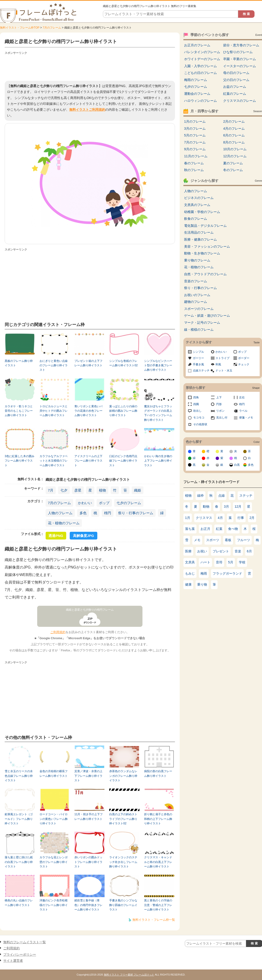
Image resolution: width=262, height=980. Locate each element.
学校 (242, 562)
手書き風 (198, 364)
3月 (226, 507)
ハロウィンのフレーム (200, 101)
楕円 (108, 513)
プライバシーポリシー (20, 954)
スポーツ (213, 540)
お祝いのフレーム (197, 295)
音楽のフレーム (196, 281)
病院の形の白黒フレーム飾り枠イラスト (158, 773)
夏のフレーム (233, 163)
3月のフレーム (195, 128)
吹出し (197, 411)
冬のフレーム (233, 170)
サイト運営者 (13, 961)
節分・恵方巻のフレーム (241, 45)
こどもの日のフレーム (200, 73)
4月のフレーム (234, 128)
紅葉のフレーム (235, 94)
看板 (228, 540)
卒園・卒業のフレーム (240, 59)
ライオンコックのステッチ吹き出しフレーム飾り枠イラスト (123, 862)
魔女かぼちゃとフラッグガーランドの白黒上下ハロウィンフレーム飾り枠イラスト (158, 413)
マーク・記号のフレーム (202, 323)
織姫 (138, 490)
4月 (220, 518)
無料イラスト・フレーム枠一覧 (154, 920)
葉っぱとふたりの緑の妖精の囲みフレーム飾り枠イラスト (123, 411)
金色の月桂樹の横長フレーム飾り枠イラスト (54, 773)
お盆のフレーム (235, 87)
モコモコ (199, 418)
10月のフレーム (235, 149)
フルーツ (244, 540)
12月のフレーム (235, 156)
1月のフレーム (195, 121)
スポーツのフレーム (199, 309)
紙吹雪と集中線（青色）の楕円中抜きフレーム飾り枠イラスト (88, 905)
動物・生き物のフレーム (202, 253)
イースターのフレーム (240, 66)
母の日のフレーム (236, 73)
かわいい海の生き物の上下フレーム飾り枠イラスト (158, 461)
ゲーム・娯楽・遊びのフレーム (207, 316)
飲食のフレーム (196, 219)
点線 (222, 496)
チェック (244, 364)
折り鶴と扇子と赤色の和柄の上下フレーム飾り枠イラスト (158, 819)
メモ (197, 540)
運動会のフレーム (197, 94)
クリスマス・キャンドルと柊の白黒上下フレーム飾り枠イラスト (158, 862)
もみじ (190, 573)
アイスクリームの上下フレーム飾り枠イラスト (88, 461)
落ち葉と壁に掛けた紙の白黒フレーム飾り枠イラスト (19, 862)
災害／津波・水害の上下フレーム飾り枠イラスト (88, 776)
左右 (242, 397)
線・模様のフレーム (199, 330)
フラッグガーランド (227, 573)
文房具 (190, 562)
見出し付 (222, 418)
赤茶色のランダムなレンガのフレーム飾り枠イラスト (123, 776)
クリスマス (204, 518)
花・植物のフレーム (64, 523)
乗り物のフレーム (197, 260)
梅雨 (204, 573)
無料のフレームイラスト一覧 (25, 942)
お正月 (205, 529)
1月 (188, 518)
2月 (252, 518)
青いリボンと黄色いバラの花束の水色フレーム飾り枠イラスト (88, 411)
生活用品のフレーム (199, 232)
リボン (220, 411)
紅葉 (219, 529)
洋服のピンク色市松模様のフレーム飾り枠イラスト (54, 905)
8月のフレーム (234, 142)
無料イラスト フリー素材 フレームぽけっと (129, 975)
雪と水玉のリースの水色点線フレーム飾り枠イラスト (19, 776)
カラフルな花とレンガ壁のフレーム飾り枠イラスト (54, 862)
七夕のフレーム (129, 503)
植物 (102, 490)
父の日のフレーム (236, 80)
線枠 (200, 496)
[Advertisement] (90, 67)
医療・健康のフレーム (200, 239)
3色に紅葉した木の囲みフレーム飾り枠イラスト (20, 461)
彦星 (78, 490)
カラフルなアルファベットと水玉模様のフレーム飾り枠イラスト (54, 461)
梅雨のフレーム (196, 80)
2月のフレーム (234, 121)
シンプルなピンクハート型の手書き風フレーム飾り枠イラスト (158, 365)
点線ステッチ (201, 371)
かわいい (85, 503)
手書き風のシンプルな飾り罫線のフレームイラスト (123, 905)
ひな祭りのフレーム (238, 52)
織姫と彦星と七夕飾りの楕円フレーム (90, 610)
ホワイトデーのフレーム (202, 59)
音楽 (238, 551)
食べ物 (233, 529)
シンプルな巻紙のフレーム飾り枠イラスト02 (123, 363)
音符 (219, 562)
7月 (51, 490)
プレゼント (221, 551)
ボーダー (244, 358)
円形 (219, 404)
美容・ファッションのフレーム (207, 246)
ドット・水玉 (224, 371)
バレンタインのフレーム (202, 52)
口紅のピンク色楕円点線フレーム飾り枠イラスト (123, 461)
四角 (196, 397)
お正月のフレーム (197, 45)
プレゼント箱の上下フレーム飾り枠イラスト (88, 363)
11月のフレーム (196, 156)
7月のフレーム (52, 28)
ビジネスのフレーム (199, 198)
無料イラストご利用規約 (87, 110)
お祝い (202, 551)
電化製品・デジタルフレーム (205, 226)
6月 (249, 551)
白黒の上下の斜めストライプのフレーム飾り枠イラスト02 (123, 819)
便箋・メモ (246, 418)
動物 (206, 507)
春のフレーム (194, 163)
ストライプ (222, 358)
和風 (218, 364)
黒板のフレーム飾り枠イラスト (19, 363)
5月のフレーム (195, 135)
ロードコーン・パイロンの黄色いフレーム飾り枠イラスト (54, 819)
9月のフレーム (195, 149)
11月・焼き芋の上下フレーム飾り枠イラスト (89, 817)
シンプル (198, 352)
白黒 (237, 465)
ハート (205, 562)
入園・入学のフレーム (200, 66)
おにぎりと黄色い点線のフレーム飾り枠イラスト (54, 365)
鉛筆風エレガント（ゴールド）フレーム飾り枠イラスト (19, 819)
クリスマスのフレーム (240, 101)
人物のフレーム (60, 513)
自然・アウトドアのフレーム (205, 274)
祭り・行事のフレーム (136, 513)
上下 (219, 397)
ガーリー (198, 358)
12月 (238, 507)
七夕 (64, 490)
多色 (83, 513)
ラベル (243, 411)
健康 (188, 584)
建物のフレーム (196, 302)
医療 (188, 551)
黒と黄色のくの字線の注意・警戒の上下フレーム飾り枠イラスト (158, 905)
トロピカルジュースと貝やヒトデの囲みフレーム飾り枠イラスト (54, 411)
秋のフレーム (194, 170)
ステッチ (246, 496)
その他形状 (200, 424)
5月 (231, 562)
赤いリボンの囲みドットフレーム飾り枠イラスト (88, 862)
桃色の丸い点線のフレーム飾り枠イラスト (19, 903)
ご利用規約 (58, 632)
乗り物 (202, 584)
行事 (241, 518)
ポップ (104, 503)
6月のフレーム (234, 135)
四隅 (196, 404)
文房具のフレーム (197, 205)
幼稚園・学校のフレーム (202, 212)
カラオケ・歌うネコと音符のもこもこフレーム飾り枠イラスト (19, 411)
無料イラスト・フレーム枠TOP (20, 28)
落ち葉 (190, 529)
